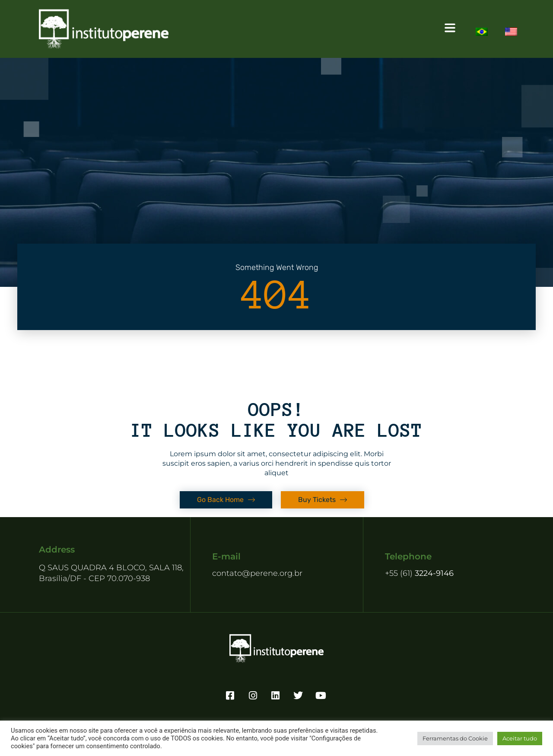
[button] (327, 29)
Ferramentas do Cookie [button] (455, 738)
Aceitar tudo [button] (520, 738)
